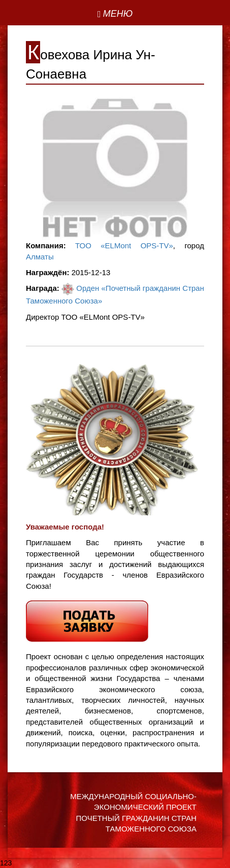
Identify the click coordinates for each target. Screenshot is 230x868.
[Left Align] (115, 14)
